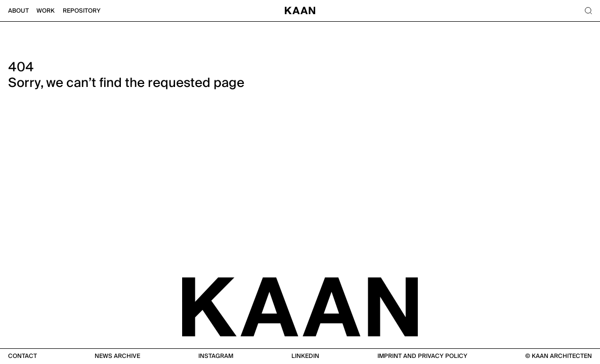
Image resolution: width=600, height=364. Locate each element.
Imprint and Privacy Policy (422, 356)
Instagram (216, 356)
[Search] (588, 11)
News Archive (117, 356)
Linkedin (305, 356)
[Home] (300, 11)
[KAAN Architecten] (300, 306)
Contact (23, 356)
